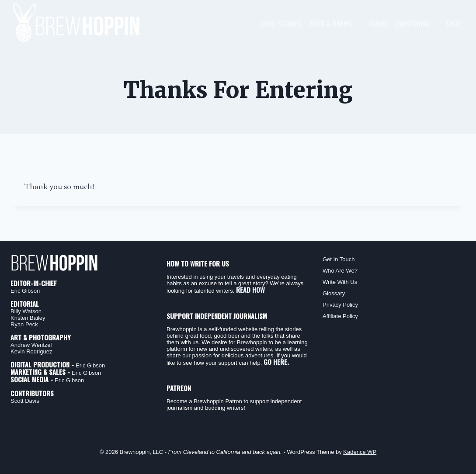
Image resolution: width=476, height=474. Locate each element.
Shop (453, 24)
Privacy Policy (340, 305)
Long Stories (281, 24)
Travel (378, 24)
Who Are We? (340, 271)
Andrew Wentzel (31, 345)
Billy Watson (26, 311)
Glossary (334, 293)
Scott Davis (25, 401)
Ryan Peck (24, 324)
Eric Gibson (25, 291)
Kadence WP (360, 452)
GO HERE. (276, 362)
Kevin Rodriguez (31, 351)
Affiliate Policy (340, 316)
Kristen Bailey (28, 318)
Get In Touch (339, 259)
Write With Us (340, 282)
